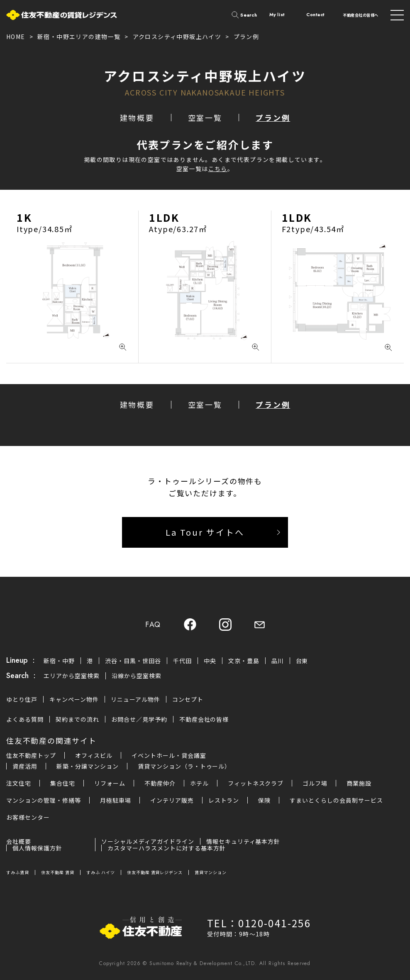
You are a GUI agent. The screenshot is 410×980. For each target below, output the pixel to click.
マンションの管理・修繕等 (44, 800)
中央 (210, 661)
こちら (218, 169)
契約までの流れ (77, 719)
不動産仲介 (160, 783)
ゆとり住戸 (22, 699)
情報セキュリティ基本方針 (243, 841)
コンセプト (188, 699)
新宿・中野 (59, 661)
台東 (302, 661)
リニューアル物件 (135, 699)
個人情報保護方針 (37, 848)
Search (249, 15)
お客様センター (28, 817)
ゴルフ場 (315, 783)
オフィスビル (94, 755)
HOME (16, 37)
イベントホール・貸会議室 (169, 755)
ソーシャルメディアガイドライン (148, 841)
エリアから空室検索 (72, 676)
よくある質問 (25, 719)
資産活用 (25, 766)
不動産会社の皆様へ (361, 15)
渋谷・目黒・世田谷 (133, 661)
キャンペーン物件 (74, 699)
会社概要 (19, 841)
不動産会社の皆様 (204, 719)
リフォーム (110, 783)
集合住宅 (63, 783)
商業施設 (359, 783)
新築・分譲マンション (88, 766)
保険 (264, 800)
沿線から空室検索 (137, 676)
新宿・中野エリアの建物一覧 (79, 37)
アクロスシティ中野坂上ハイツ (177, 37)
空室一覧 (205, 118)
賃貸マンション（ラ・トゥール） (184, 766)
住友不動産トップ (31, 755)
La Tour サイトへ (205, 532)
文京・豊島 (244, 661)
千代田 (182, 661)
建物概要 (137, 118)
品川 (278, 661)
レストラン (224, 800)
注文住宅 (19, 783)
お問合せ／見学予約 (139, 719)
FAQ (153, 625)
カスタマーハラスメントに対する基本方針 (167, 848)
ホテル (199, 783)
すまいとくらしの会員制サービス (336, 800)
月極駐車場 (116, 800)
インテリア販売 (172, 800)
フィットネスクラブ (256, 783)
